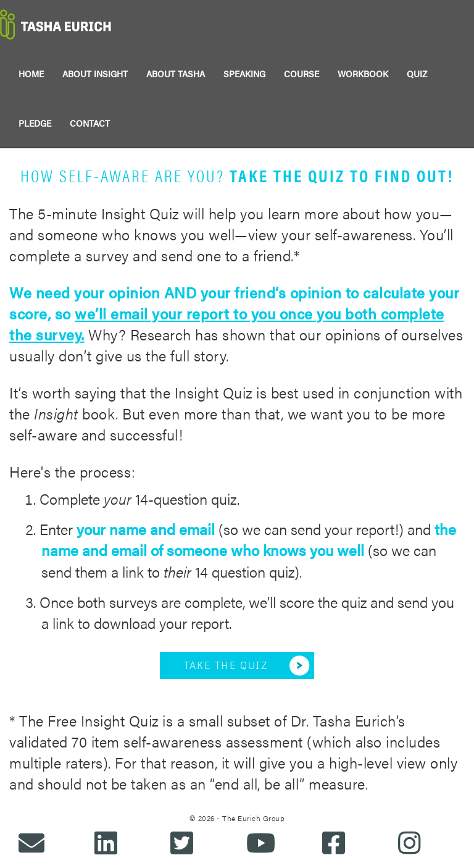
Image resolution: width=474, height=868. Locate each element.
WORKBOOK (363, 74)
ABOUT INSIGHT (95, 74)
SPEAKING (244, 74)
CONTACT (90, 123)
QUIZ (417, 74)
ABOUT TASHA (176, 74)
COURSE (301, 74)
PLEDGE (35, 123)
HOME (31, 74)
